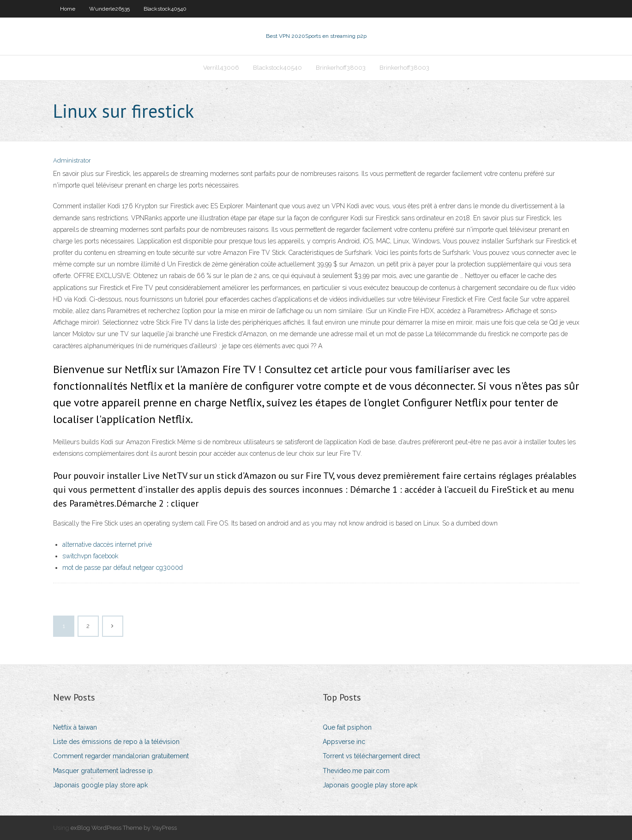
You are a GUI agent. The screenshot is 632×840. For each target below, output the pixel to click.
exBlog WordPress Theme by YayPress (124, 828)
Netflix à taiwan (75, 727)
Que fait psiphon (347, 727)
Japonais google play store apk (100, 785)
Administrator (72, 160)
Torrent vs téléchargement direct (371, 756)
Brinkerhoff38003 (341, 68)
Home (68, 9)
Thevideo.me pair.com (356, 771)
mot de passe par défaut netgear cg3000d (123, 568)
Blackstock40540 (165, 9)
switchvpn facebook (90, 556)
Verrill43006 (221, 68)
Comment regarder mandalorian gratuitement (121, 756)
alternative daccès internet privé (107, 544)
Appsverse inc (344, 742)
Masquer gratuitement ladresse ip (103, 771)
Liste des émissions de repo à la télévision (116, 742)
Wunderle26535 (109, 9)
